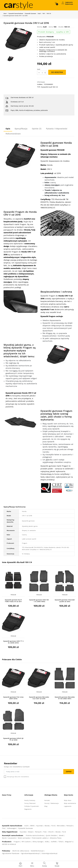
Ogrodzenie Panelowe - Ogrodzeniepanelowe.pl (21, 853)
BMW (32, 826)
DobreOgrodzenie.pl (49, 853)
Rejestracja (69, 4)
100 (44, 14)
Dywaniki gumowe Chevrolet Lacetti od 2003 (65, 601)
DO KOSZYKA (57, 72)
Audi (39, 14)
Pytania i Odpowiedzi (57, 129)
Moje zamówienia (70, 803)
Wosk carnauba (24, 838)
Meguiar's (69, 842)
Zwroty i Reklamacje (51, 803)
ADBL (47, 842)
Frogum (13, 595)
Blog (46, 806)
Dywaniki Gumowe (31, 14)
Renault (70, 826)
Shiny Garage (38, 842)
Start (5, 14)
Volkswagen (12, 828)
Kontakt (47, 800)
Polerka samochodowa (35, 835)
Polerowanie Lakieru (40, 838)
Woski (61, 835)
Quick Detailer (51, 835)
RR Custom (26, 842)
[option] (19, 39)
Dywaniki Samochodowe (16, 14)
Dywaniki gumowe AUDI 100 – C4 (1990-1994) (39, 601)
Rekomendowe (13, 134)
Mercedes (61, 826)
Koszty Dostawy (30, 800)
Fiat (4, 828)
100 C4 (49, 14)
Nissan (31, 832)
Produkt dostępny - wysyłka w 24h (54, 32)
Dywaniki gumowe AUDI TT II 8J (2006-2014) (13, 642)
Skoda (47, 826)
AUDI (26, 826)
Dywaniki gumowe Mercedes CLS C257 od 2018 (39, 698)
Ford (53, 826)
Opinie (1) (37, 129)
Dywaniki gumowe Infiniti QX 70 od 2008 (13, 739)
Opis (8, 129)
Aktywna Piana (56, 838)
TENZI (61, 842)
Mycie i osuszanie (9, 838)
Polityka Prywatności (32, 806)
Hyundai (39, 826)
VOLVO (51, 832)
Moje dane (68, 800)
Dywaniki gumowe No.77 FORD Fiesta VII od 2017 (13, 601)
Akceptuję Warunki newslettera (18, 777)
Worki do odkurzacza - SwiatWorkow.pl (28, 851)
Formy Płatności (30, 803)
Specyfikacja (21, 129)
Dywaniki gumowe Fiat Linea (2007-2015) (13, 698)
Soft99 (54, 842)
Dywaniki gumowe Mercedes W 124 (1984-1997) (65, 698)
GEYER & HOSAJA (9, 844)
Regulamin (28, 809)
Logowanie (69, 2)
